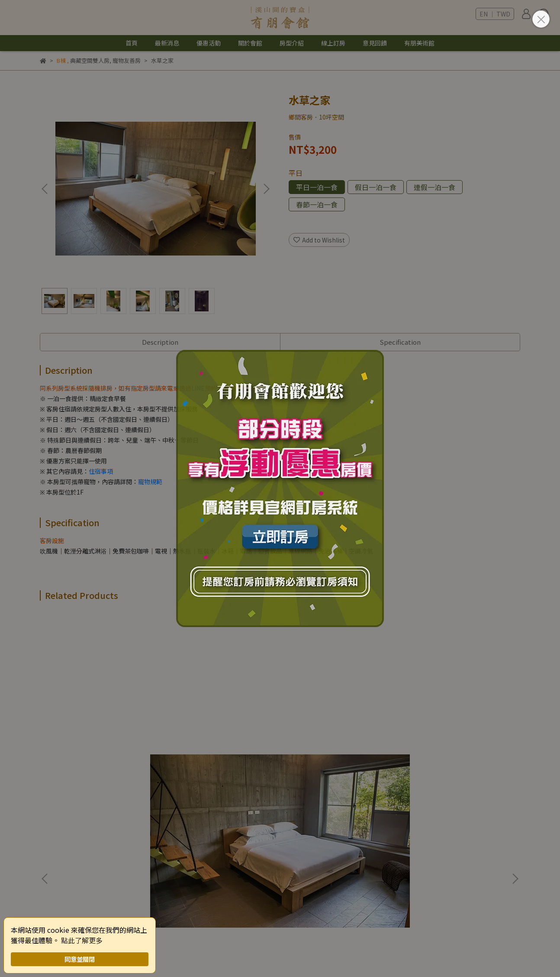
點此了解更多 (82, 940)
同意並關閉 (80, 959)
